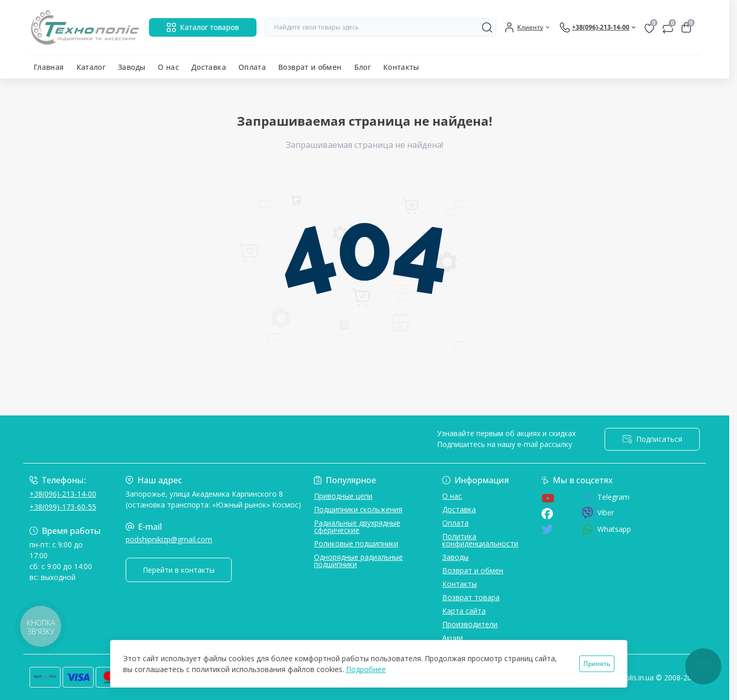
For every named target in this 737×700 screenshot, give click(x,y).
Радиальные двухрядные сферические (357, 526)
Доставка (209, 67)
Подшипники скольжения (358, 509)
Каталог (91, 67)
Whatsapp (606, 529)
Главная (49, 67)
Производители (470, 624)
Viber (598, 513)
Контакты (401, 67)
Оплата (252, 67)
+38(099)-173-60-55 (63, 507)
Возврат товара (471, 597)
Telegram (606, 497)
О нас (168, 67)
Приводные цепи (343, 496)
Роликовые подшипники (356, 543)
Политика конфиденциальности (480, 540)
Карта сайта (464, 611)
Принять (597, 664)
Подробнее (366, 669)
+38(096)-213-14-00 (63, 494)
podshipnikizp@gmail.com (169, 539)
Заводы (132, 67)
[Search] (487, 27)
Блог (363, 67)
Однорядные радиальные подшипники (358, 561)
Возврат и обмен (310, 67)
